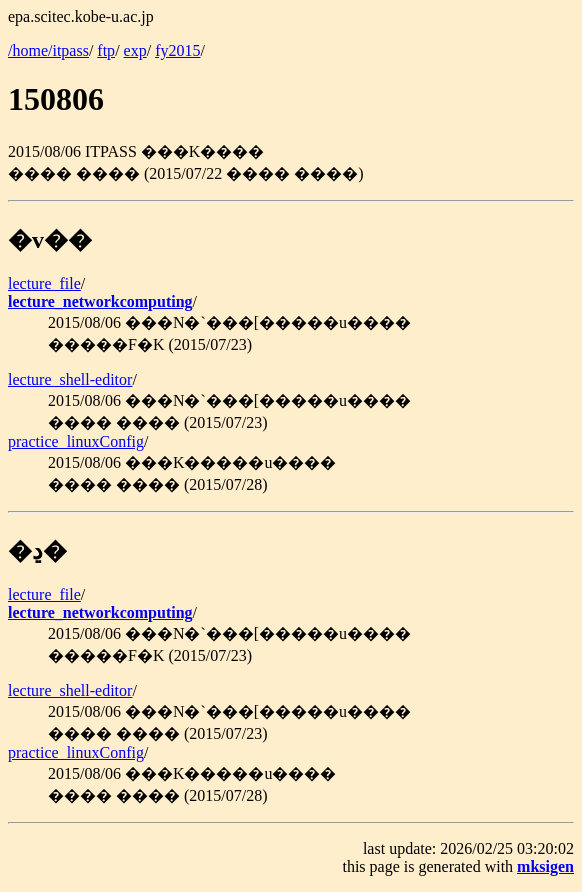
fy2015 (177, 50)
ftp (106, 50)
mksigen (545, 866)
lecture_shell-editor (70, 379)
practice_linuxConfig (76, 441)
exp (135, 50)
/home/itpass (48, 50)
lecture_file (44, 283)
